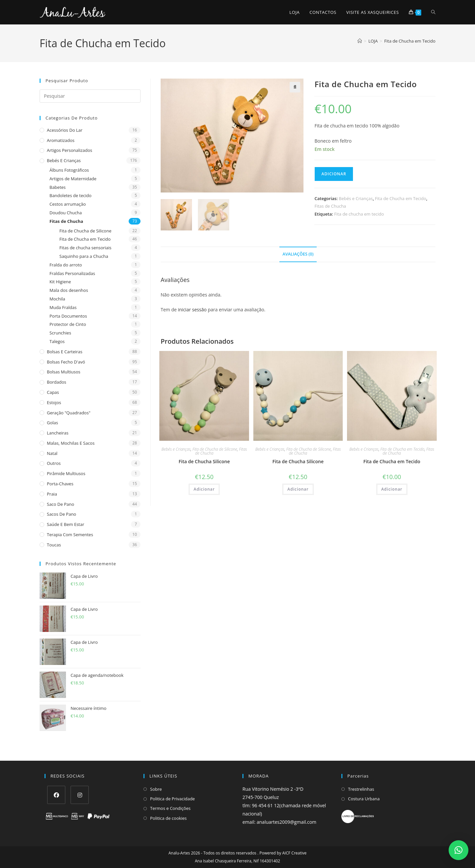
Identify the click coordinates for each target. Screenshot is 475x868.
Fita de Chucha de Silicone (85, 231)
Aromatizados (61, 140)
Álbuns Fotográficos (69, 170)
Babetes (58, 187)
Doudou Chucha (66, 213)
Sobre (156, 789)
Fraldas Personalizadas (72, 273)
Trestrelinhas (361, 789)
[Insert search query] (90, 96)
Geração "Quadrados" (69, 413)
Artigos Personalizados (69, 150)
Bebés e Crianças (64, 160)
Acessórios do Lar (65, 130)
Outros (54, 463)
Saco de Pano (61, 504)
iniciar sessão (192, 310)
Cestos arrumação (68, 204)
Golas (52, 423)
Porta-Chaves (60, 484)
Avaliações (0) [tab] (298, 254)
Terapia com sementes (70, 535)
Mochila (57, 299)
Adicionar (334, 174)
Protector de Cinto (68, 324)
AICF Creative (295, 853)
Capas (53, 392)
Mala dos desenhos (69, 290)
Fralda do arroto (66, 265)
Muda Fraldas (63, 307)
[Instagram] (80, 795)
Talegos (57, 341)
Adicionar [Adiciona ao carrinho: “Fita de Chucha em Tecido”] (392, 489)
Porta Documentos (68, 316)
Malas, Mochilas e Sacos (71, 443)
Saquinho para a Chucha (84, 256)
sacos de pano (62, 514)
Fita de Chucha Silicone (204, 461)
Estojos (54, 402)
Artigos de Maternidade (73, 179)
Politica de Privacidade (173, 799)
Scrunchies (60, 333)
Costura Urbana (364, 799)
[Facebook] (56, 795)
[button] (295, 87)
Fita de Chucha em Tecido (410, 41)
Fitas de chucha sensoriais (85, 248)
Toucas (54, 545)
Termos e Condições (170, 808)
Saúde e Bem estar (65, 524)
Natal (52, 453)
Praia (52, 494)
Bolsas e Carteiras (65, 352)
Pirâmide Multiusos (66, 473)
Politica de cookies (168, 818)
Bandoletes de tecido (70, 195)
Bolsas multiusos (64, 372)
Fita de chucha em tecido (359, 214)
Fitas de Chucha (66, 221)
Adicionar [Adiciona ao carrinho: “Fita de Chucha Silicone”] (204, 489)
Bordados (57, 382)
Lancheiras (58, 433)
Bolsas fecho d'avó (66, 362)
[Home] (360, 41)
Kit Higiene (60, 282)
